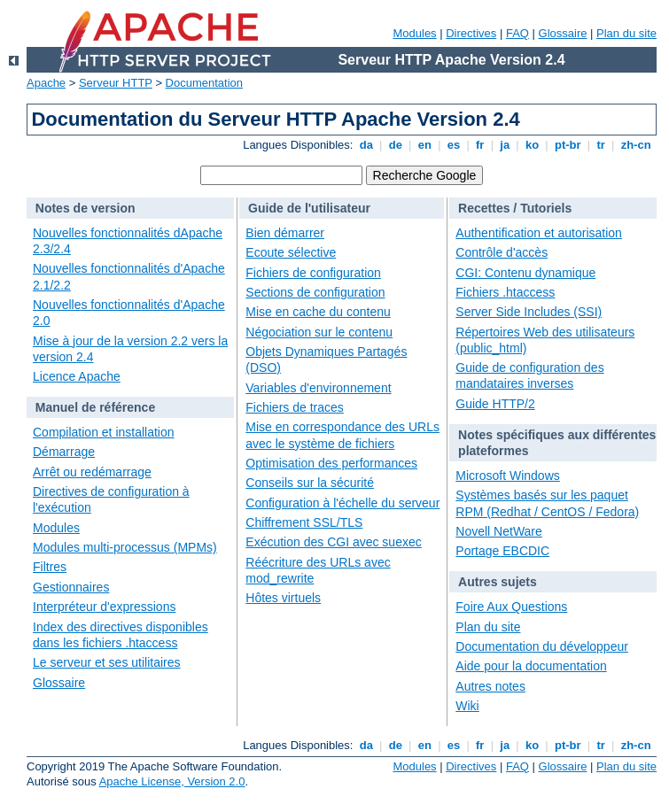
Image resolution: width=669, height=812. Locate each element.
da (366, 145)
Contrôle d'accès (502, 252)
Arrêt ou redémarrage (92, 472)
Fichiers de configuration (313, 273)
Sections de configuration (315, 292)
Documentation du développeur (542, 646)
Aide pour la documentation (531, 666)
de (395, 145)
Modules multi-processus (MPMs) (125, 547)
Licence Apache (77, 376)
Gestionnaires (71, 587)
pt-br (568, 145)
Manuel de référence (95, 407)
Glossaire (563, 33)
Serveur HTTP (116, 83)
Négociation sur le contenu (319, 332)
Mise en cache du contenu (318, 312)
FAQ (517, 33)
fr (480, 145)
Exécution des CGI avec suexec (333, 542)
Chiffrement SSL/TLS (304, 522)
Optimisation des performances (331, 463)
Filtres (50, 567)
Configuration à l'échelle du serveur (342, 503)
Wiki (467, 706)
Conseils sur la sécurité (310, 483)
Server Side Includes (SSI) (529, 312)
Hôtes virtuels (283, 598)
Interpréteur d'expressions (104, 607)
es (454, 145)
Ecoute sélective (291, 252)
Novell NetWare (499, 531)
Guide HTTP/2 (495, 404)
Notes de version (86, 208)
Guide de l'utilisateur (309, 208)
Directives (471, 33)
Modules (414, 33)
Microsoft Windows (507, 476)
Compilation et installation (104, 432)
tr (601, 145)
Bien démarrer (285, 233)
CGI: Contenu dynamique (525, 273)
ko (532, 145)
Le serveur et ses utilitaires (107, 662)
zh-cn (636, 145)
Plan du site (626, 33)
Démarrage (64, 452)
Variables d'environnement (318, 388)
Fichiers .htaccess (505, 292)
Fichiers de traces (294, 407)
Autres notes (490, 686)
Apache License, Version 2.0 (172, 781)
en (424, 145)
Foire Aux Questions (511, 607)
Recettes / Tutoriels (515, 208)
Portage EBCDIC (502, 551)
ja (505, 145)
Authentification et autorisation (539, 233)
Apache (46, 83)
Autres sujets (498, 582)
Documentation (204, 83)
